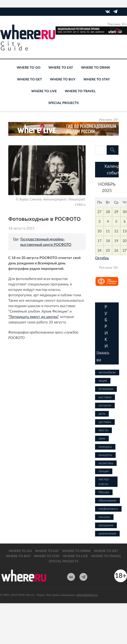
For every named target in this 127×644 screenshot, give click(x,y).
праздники (106, 525)
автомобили (107, 372)
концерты (105, 455)
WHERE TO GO (29, 67)
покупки (104, 517)
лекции (104, 471)
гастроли (105, 405)
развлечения (107, 533)
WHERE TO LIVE (44, 91)
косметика (106, 463)
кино (102, 438)
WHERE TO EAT (61, 67)
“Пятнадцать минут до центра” (33, 317)
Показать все (103, 356)
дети (102, 414)
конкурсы (105, 447)
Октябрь (102, 258)
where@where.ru (87, 595)
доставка (105, 422)
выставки (105, 397)
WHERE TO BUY (63, 79)
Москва (104, 492)
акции (103, 381)
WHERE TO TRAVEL (80, 91)
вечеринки (106, 389)
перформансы (108, 509)
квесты (103, 430)
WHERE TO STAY (97, 79)
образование (107, 500)
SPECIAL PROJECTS (63, 103)
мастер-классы (104, 481)
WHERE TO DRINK (96, 67)
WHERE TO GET (29, 79)
